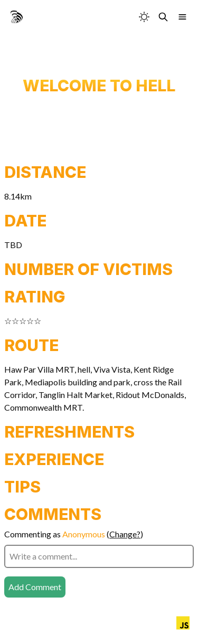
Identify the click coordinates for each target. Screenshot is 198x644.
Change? (125, 534)
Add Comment (35, 587)
